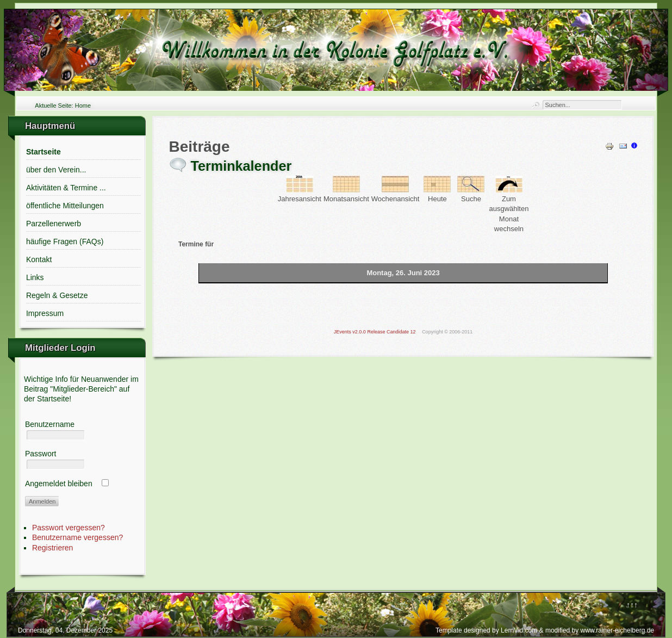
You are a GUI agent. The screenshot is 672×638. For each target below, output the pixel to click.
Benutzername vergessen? (77, 537)
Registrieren (52, 548)
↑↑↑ (632, 605)
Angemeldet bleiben (59, 484)
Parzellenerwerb (54, 224)
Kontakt (39, 259)
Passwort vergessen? (69, 528)
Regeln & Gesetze (57, 295)
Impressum (45, 313)
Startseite (43, 152)
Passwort (41, 454)
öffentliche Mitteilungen (65, 206)
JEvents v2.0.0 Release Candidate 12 (375, 332)
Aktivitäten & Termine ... (66, 188)
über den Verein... (56, 170)
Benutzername (50, 424)
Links (35, 277)
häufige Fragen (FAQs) (65, 241)
